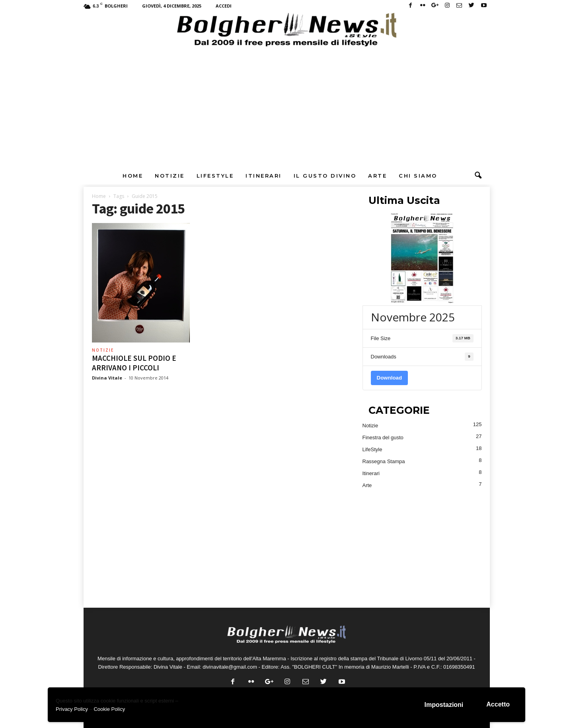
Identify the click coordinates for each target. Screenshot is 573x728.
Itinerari (264, 176)
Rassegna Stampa (384, 461)
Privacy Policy (72, 709)
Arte (377, 176)
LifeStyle (215, 176)
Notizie (170, 176)
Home (133, 176)
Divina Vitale (107, 378)
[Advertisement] (286, 107)
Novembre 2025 (413, 317)
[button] (478, 176)
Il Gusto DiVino (325, 176)
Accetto (498, 704)
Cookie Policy (109, 709)
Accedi (224, 6)
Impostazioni (444, 705)
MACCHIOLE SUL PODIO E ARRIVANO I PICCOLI (134, 363)
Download (390, 378)
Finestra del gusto (383, 437)
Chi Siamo (418, 176)
